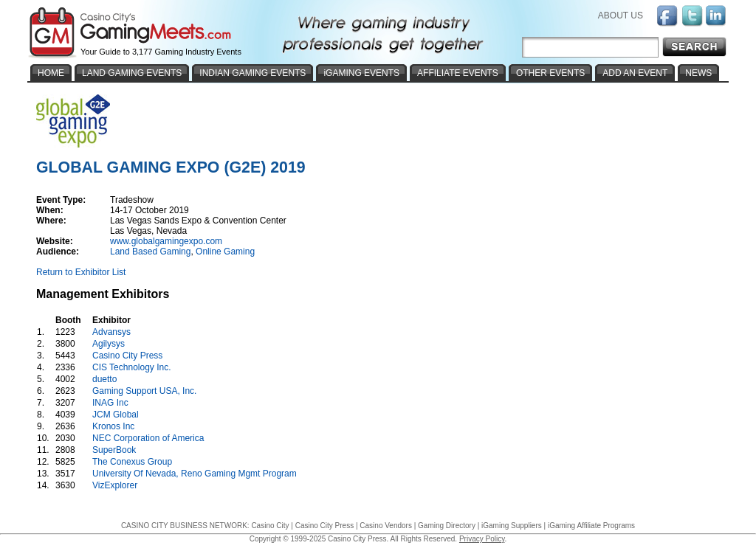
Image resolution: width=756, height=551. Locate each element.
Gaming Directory (447, 526)
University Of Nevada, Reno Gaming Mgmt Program (195, 474)
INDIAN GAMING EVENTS (252, 73)
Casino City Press (127, 356)
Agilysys (109, 344)
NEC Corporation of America (148, 438)
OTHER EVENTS (550, 73)
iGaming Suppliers (512, 526)
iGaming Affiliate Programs (591, 526)
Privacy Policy (482, 539)
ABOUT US (621, 15)
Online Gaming (225, 252)
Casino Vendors (386, 526)
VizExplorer (115, 485)
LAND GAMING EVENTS (132, 73)
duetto (104, 379)
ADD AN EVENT (635, 73)
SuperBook (114, 450)
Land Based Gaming (150, 252)
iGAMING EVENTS (361, 73)
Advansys (111, 332)
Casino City (270, 526)
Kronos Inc (113, 426)
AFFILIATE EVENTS (458, 73)
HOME (51, 73)
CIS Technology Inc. (132, 367)
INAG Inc (110, 403)
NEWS (698, 73)
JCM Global (116, 415)
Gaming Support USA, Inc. (144, 391)
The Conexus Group (132, 462)
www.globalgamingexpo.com (166, 241)
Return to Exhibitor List (81, 272)
